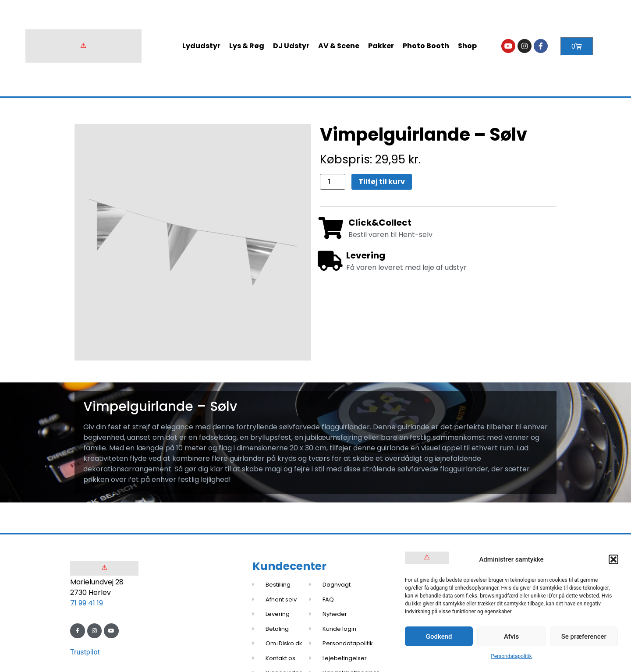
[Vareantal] (333, 182)
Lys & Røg (247, 46)
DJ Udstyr (291, 46)
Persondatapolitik (511, 656)
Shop (467, 46)
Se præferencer (584, 637)
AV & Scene (339, 46)
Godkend (439, 637)
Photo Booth (426, 46)
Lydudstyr (201, 46)
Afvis (511, 637)
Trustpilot (85, 652)
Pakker (381, 46)
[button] (613, 559)
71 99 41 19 (87, 603)
